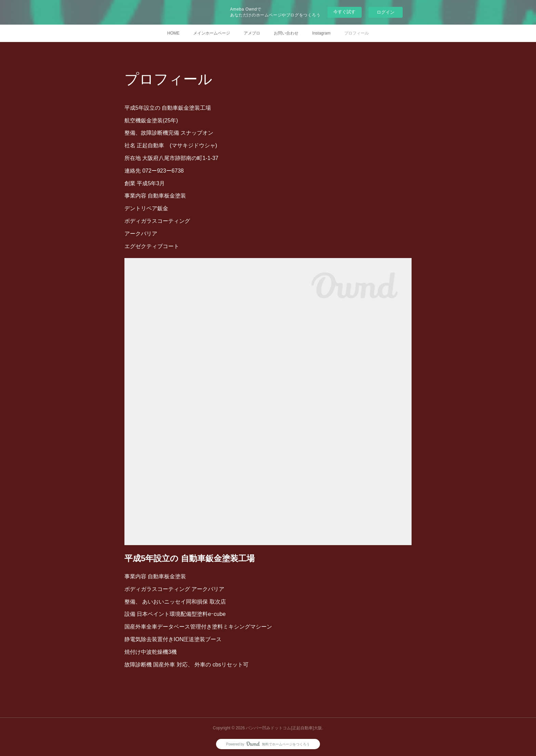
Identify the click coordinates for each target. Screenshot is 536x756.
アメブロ (252, 33)
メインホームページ (212, 33)
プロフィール (357, 33)
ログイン (386, 12)
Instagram (321, 33)
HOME (173, 33)
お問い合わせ (286, 33)
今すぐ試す (344, 12)
